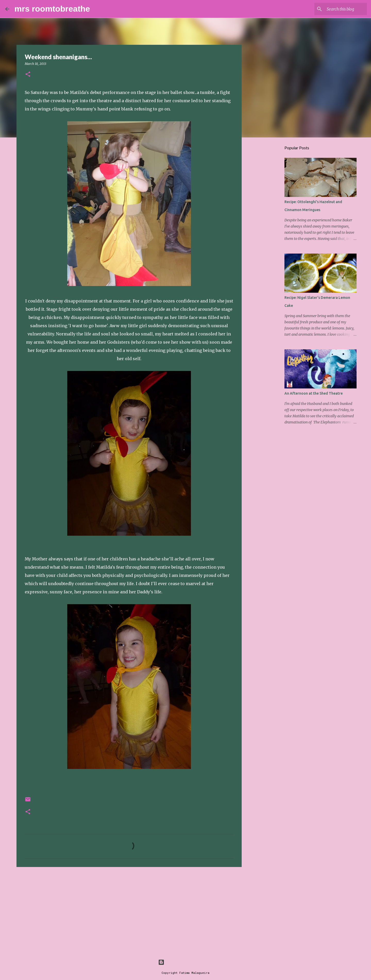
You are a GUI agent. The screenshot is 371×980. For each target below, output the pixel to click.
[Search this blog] (340, 9)
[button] (28, 75)
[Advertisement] (129, 911)
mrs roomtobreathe (52, 9)
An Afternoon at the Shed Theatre (314, 393)
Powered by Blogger (185, 962)
